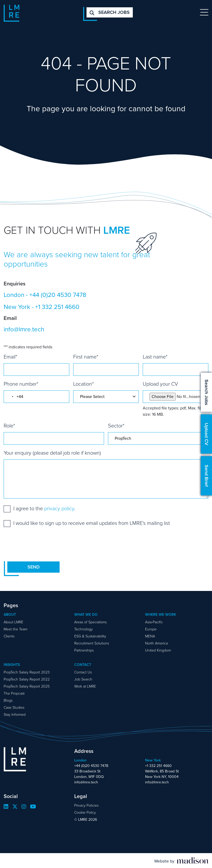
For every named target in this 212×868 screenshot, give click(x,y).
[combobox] (9, 397)
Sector (116, 426)
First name (86, 357)
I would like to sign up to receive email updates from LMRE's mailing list (92, 523)
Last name (155, 357)
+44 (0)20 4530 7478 (58, 295)
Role (9, 426)
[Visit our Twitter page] (15, 807)
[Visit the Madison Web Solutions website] (181, 861)
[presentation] (43, 544)
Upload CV (207, 434)
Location (84, 384)
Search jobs (110, 12)
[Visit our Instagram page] (24, 807)
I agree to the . (44, 508)
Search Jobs (207, 392)
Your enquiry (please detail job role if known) (52, 453)
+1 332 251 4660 (57, 307)
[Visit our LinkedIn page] (6, 807)
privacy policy (59, 508)
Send (34, 567)
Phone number (21, 384)
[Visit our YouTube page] (33, 807)
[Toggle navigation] (204, 12)
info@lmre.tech (24, 329)
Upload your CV (160, 384)
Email (10, 357)
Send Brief (207, 476)
